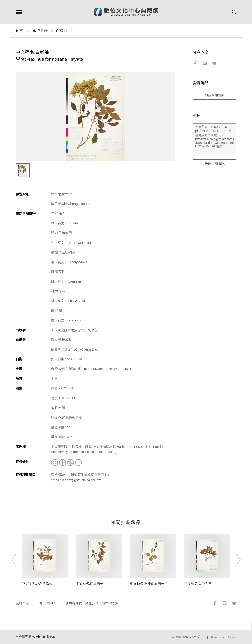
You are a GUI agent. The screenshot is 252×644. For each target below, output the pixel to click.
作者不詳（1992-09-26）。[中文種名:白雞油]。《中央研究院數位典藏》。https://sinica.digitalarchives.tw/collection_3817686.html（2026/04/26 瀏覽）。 (215, 139)
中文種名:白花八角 (198, 583)
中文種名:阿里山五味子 (147, 583)
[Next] (234, 560)
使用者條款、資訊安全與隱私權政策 (92, 603)
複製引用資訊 (215, 164)
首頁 (20, 31)
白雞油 (62, 31)
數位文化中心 (192, 637)
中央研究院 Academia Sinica (35, 637)
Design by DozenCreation (224, 637)
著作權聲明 (47, 603)
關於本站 (22, 603)
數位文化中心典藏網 (126, 12)
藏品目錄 (41, 31)
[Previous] (18, 560)
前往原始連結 (215, 95)
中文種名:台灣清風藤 (37, 583)
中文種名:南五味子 (90, 583)
